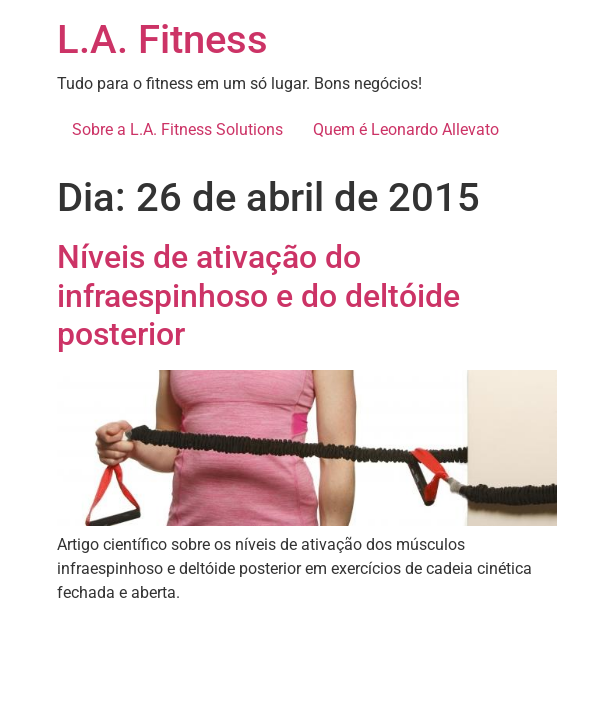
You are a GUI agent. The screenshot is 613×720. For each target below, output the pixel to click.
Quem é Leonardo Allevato (406, 129)
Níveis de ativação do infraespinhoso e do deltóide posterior (258, 295)
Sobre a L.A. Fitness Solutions (177, 129)
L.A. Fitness (162, 39)
